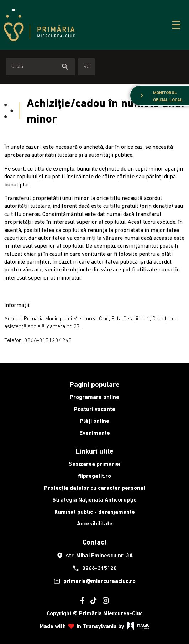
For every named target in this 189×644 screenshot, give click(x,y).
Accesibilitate (95, 523)
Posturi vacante (95, 409)
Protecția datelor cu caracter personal (95, 488)
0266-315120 (94, 568)
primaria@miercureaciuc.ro (94, 581)
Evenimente (95, 433)
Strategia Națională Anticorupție (94, 500)
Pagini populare (95, 384)
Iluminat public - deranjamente (95, 512)
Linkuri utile (95, 451)
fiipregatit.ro (94, 476)
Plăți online (94, 421)
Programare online (94, 397)
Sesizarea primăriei (94, 464)
